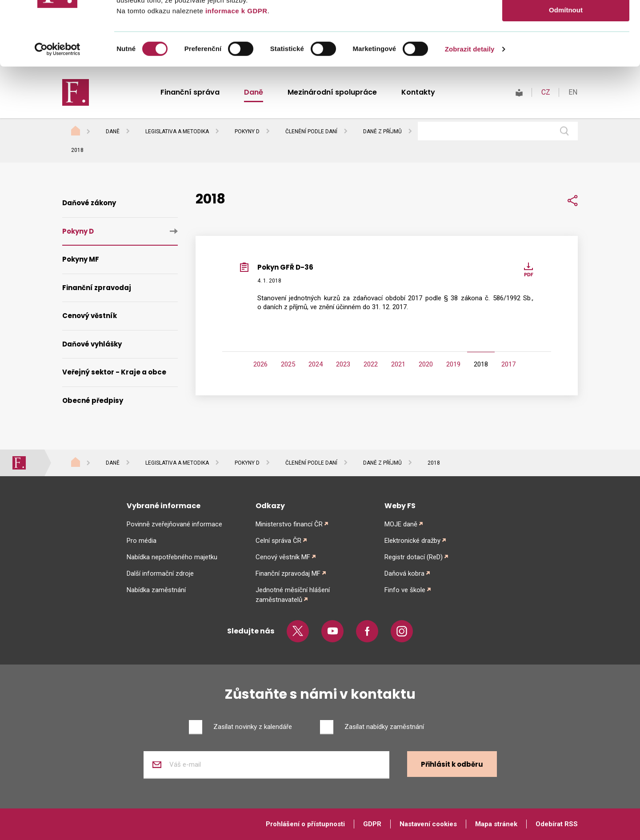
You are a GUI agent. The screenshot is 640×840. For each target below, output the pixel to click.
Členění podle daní (311, 131)
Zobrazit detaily (470, 113)
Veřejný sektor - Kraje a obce (114, 372)
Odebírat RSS (557, 824)
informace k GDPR (235, 75)
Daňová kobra (404, 573)
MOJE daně (401, 524)
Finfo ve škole (405, 590)
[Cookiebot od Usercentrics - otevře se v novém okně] (58, 113)
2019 (453, 364)
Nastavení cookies (428, 824)
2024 (316, 364)
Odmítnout (566, 74)
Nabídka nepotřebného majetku (172, 557)
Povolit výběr (566, 48)
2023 (343, 364)
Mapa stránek (496, 824)
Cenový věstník (90, 316)
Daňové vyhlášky (92, 344)
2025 (288, 364)
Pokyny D (247, 131)
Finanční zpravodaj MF (288, 573)
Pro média (142, 541)
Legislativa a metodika (177, 131)
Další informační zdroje (160, 573)
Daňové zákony (89, 203)
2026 (260, 364)
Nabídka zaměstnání (156, 590)
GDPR (372, 824)
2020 (426, 364)
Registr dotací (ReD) (414, 557)
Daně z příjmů (382, 131)
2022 (371, 364)
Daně (113, 131)
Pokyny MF (81, 259)
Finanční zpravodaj (97, 288)
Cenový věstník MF (283, 557)
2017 (508, 364)
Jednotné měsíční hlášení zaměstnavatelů (293, 595)
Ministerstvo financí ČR (289, 524)
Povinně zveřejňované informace (174, 524)
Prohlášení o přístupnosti (305, 824)
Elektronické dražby (412, 541)
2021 (398, 364)
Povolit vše (566, 22)
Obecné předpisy (93, 400)
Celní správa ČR (278, 541)
